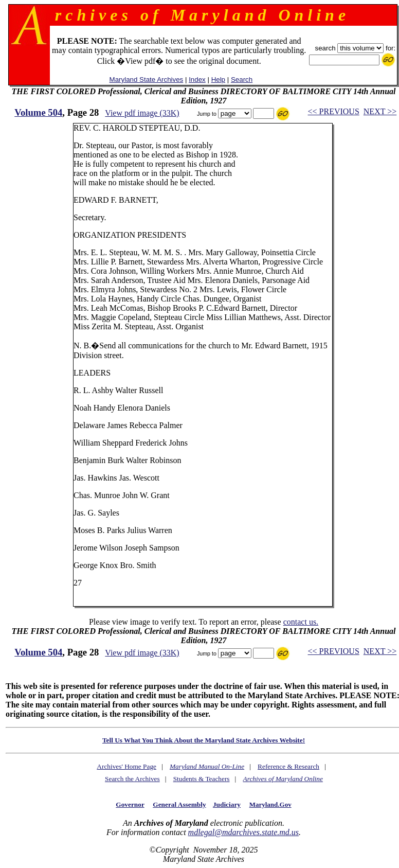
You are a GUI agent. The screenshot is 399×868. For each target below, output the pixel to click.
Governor (130, 804)
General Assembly (179, 804)
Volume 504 (38, 112)
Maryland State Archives (147, 79)
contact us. (301, 622)
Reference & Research (288, 766)
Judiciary (227, 804)
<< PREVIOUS (334, 111)
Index (197, 79)
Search (242, 79)
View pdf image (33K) (142, 113)
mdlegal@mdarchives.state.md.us (243, 832)
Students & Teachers (202, 779)
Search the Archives (132, 779)
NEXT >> (380, 111)
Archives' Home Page (126, 766)
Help (218, 79)
